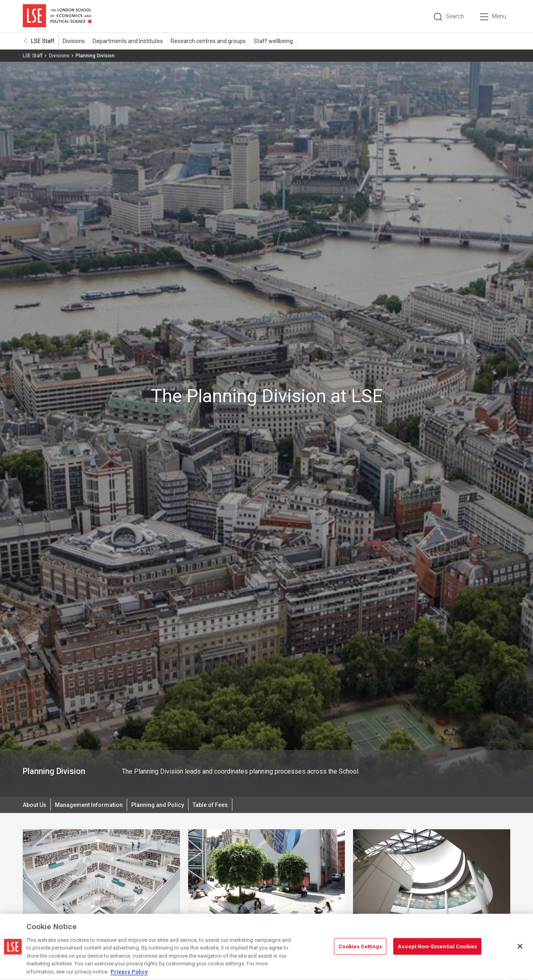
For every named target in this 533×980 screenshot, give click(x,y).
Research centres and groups (208, 41)
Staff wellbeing (273, 41)
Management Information (89, 805)
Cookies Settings (360, 949)
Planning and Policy (158, 805)
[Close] (520, 949)
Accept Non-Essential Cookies (437, 949)
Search (455, 16)
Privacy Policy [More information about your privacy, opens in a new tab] (129, 975)
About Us (35, 805)
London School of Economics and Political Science (57, 16)
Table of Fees (210, 805)
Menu (499, 16)
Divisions (74, 41)
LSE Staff (43, 41)
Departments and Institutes (128, 41)
